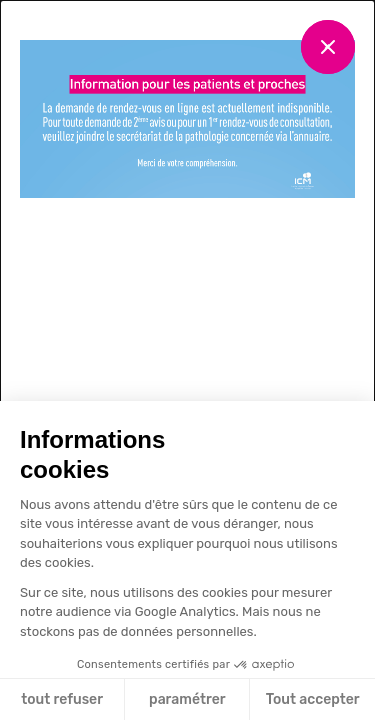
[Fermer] (328, 47)
